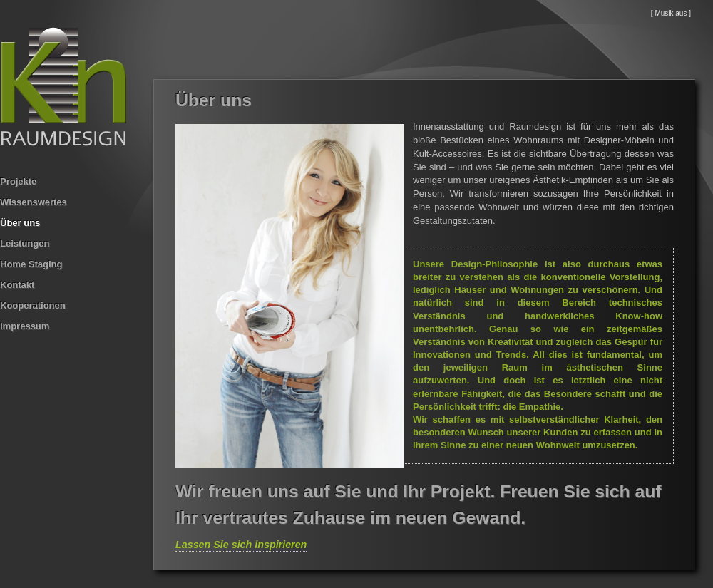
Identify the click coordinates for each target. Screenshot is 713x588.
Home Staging (31, 264)
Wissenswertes (34, 202)
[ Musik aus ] (671, 13)
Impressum (25, 326)
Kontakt (17, 285)
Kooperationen (33, 305)
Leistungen (25, 243)
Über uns (20, 223)
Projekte (18, 181)
